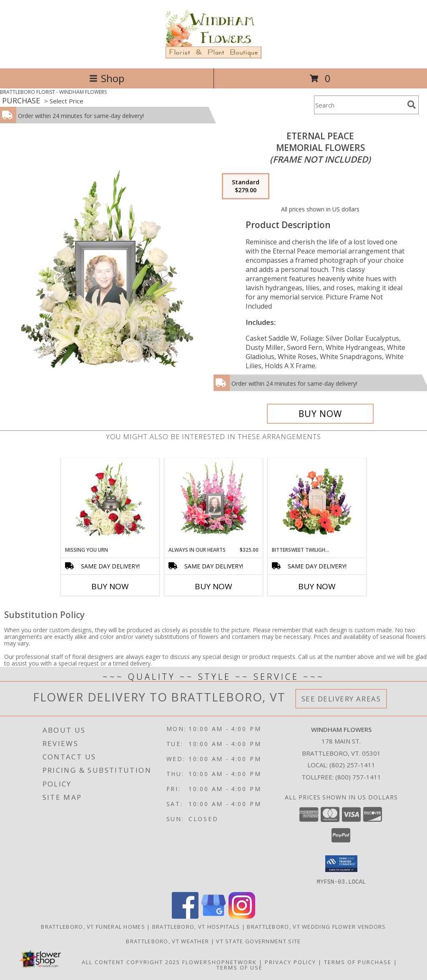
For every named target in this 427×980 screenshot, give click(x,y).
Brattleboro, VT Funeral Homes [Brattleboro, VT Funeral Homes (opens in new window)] (93, 926)
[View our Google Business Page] (213, 916)
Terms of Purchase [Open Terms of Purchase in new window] (358, 962)
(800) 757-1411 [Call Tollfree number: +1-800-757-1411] (358, 777)
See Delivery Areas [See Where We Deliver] (341, 699)
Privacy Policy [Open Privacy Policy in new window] (290, 962)
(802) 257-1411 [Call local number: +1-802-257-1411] (352, 765)
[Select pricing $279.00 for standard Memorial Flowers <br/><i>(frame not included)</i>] (246, 186)
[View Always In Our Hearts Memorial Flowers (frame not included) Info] (214, 502)
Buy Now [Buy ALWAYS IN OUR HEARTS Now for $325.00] (213, 586)
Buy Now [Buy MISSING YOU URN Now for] (110, 586)
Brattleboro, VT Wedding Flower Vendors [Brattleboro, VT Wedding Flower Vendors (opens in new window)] (316, 926)
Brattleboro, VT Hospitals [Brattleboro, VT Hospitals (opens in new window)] (196, 926)
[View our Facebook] (185, 916)
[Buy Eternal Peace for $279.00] (320, 414)
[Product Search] (359, 105)
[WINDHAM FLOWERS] (214, 56)
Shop (107, 78)
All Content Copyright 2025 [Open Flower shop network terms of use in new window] (131, 962)
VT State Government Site (258, 941)
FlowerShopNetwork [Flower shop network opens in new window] (220, 962)
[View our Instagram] (242, 916)
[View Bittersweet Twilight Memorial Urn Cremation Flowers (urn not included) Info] (317, 502)
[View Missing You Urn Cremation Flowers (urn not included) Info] (110, 502)
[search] (412, 105)
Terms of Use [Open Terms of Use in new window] (240, 967)
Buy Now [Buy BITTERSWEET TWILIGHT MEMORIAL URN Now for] (317, 586)
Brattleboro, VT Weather (167, 941)
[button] (341, 864)
